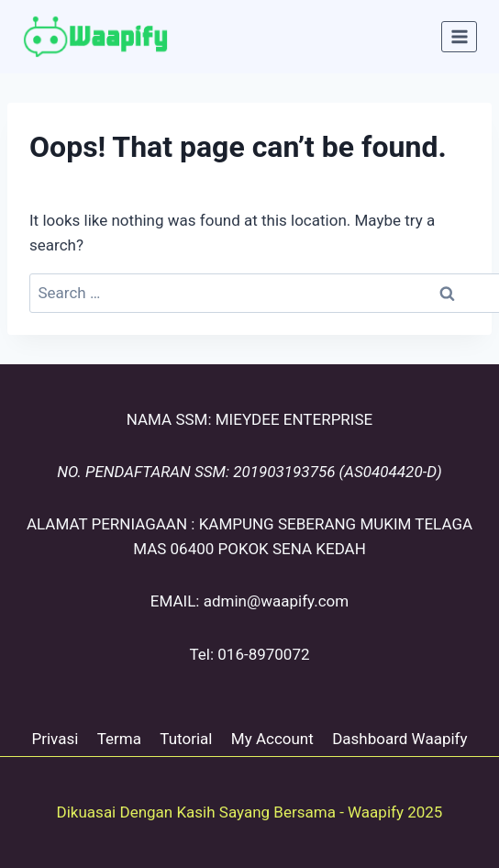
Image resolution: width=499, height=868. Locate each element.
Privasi (55, 739)
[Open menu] (459, 36)
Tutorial (186, 739)
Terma (119, 739)
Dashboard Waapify (399, 739)
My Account (272, 739)
